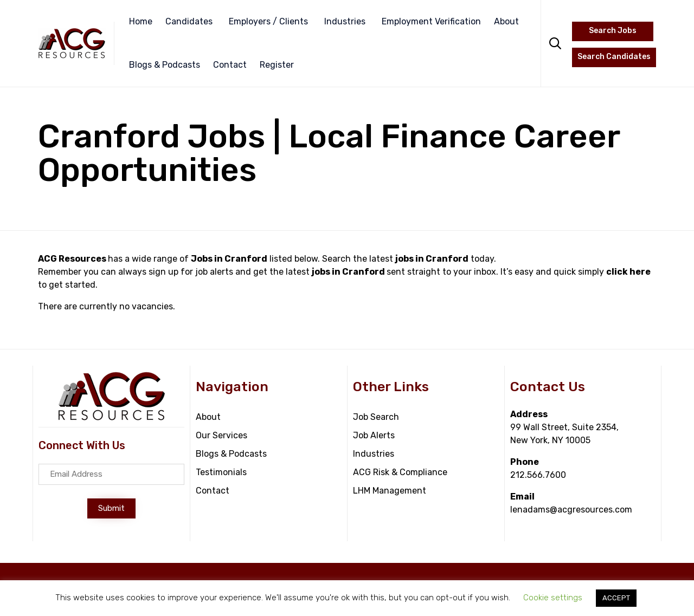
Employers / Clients (268, 21)
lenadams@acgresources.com (571, 510)
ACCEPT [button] (616, 598)
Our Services (221, 435)
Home (141, 21)
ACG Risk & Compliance (400, 472)
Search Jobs (613, 31)
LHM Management (390, 491)
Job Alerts (374, 435)
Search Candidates (614, 57)
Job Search (376, 417)
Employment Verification (431, 21)
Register (277, 65)
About (506, 21)
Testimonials (221, 472)
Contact (230, 65)
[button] (111, 508)
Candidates (189, 21)
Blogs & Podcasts (165, 65)
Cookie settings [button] (553, 598)
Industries (345, 21)
